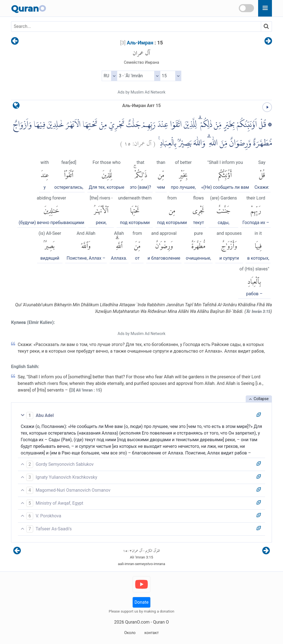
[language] (16, 107)
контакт (151, 633)
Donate (142, 602)
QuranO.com (137, 622)
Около (130, 633)
